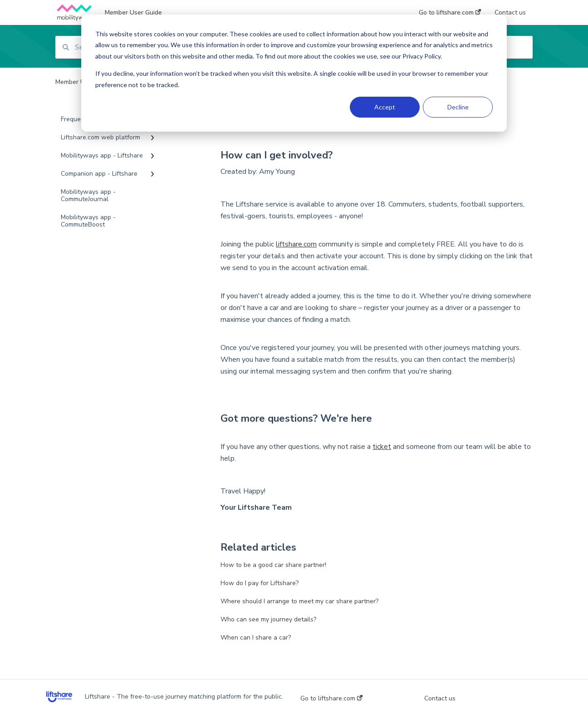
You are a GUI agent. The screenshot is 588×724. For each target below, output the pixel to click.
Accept (385, 107)
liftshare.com (296, 244)
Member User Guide (133, 12)
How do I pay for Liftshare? (260, 583)
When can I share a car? (256, 638)
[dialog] (294, 73)
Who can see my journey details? (268, 619)
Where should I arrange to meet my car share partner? (299, 601)
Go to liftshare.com (331, 699)
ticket (382, 447)
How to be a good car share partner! (273, 565)
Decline (458, 107)
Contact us (440, 699)
